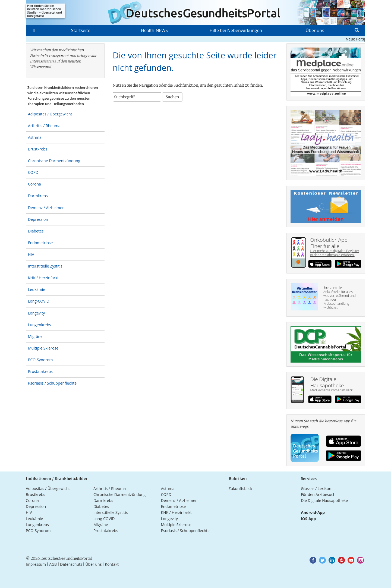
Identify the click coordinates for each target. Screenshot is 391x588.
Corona (34, 184)
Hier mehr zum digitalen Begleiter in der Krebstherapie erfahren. (335, 253)
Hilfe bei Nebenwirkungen (236, 30)
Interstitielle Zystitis (45, 266)
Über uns (315, 30)
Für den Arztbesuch (318, 494)
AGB (53, 564)
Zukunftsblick (240, 488)
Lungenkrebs (40, 325)
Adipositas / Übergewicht (50, 114)
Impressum (36, 564)
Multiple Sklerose (43, 348)
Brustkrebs (38, 149)
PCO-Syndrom (40, 360)
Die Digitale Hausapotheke (324, 500)
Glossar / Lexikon (316, 488)
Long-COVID (39, 301)
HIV (31, 254)
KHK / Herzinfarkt (43, 278)
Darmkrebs (38, 196)
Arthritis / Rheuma (44, 126)
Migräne (35, 336)
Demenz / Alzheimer (46, 208)
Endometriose (40, 243)
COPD (33, 172)
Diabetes (36, 231)
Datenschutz (71, 564)
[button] (313, 560)
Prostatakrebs (40, 371)
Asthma (35, 137)
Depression (38, 219)
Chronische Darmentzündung (54, 161)
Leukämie (37, 289)
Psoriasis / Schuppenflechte (52, 383)
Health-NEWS (154, 30)
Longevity (36, 313)
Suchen (172, 97)
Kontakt (112, 564)
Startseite (81, 30)
